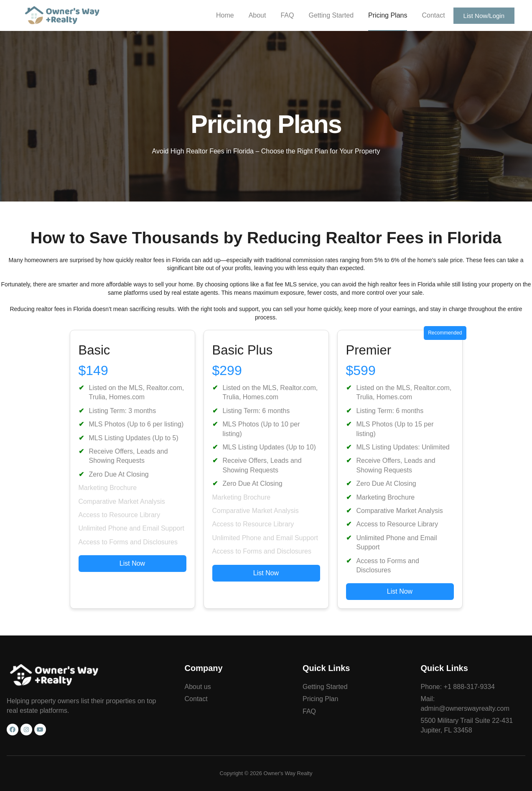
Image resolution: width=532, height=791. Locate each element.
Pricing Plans (388, 15)
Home (225, 15)
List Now (132, 563)
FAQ (287, 15)
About (257, 15)
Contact (433, 15)
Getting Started (331, 15)
